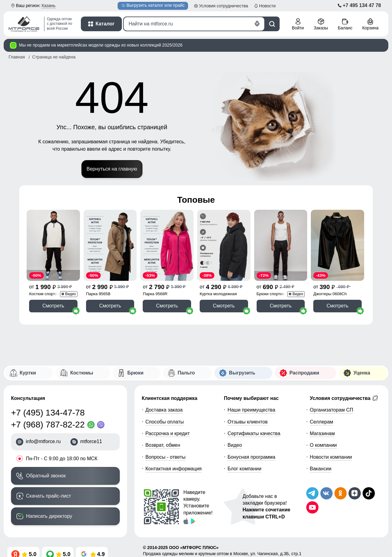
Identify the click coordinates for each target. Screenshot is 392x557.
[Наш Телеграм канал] (312, 493)
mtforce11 (91, 441)
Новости (267, 6)
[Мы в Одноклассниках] (341, 493)
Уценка (362, 373)
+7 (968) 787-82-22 (48, 425)
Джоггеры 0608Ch (330, 294)
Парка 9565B (98, 294)
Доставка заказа (164, 410)
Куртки (28, 373)
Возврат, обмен (163, 445)
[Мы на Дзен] (355, 493)
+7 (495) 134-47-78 (48, 413)
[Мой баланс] (345, 25)
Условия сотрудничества (344, 398)
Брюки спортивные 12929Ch (274, 294)
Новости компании (331, 457)
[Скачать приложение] (186, 521)
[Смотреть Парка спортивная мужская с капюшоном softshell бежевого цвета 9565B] (110, 245)
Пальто (186, 373)
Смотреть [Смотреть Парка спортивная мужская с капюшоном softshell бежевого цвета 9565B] (110, 306)
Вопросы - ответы (166, 457)
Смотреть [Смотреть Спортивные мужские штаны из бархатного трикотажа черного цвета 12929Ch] (281, 306)
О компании (323, 445)
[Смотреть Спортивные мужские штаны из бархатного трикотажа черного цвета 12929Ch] (281, 245)
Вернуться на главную (112, 169)
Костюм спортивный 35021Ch (48, 294)
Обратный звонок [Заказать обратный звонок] (46, 476)
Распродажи (304, 373)
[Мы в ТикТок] (369, 493)
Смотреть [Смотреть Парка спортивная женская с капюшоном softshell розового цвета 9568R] (167, 306)
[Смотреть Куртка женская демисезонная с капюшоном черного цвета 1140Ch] (224, 245)
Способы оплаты (165, 422)
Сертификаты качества (254, 433)
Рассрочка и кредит (168, 433)
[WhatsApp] (92, 425)
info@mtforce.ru (43, 441)
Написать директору (49, 516)
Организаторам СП (332, 410)
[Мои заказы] (321, 25)
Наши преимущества (251, 410)
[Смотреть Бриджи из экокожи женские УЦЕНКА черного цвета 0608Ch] (337, 245)
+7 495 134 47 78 (362, 5)
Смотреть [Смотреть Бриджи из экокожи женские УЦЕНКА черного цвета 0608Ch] (337, 306)
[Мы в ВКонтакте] (326, 493)
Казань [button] (49, 6)
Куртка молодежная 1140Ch (218, 294)
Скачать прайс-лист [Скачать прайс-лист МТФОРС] (49, 496)
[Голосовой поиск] (257, 24)
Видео (235, 445)
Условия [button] (224, 6)
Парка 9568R (155, 294)
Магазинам (322, 433)
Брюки (136, 373)
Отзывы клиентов (248, 422)
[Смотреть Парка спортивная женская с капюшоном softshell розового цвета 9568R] (167, 245)
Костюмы (82, 373)
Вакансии (321, 469)
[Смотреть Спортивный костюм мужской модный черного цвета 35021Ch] (53, 245)
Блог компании (244, 469)
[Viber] (102, 425)
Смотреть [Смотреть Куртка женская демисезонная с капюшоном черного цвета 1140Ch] (224, 306)
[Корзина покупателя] (370, 25)
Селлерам (322, 422)
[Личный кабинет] (298, 25)
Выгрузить (153, 5)
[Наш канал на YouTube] (312, 507)
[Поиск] (194, 24)
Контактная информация (174, 469)
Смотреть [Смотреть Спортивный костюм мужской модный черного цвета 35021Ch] (53, 306)
